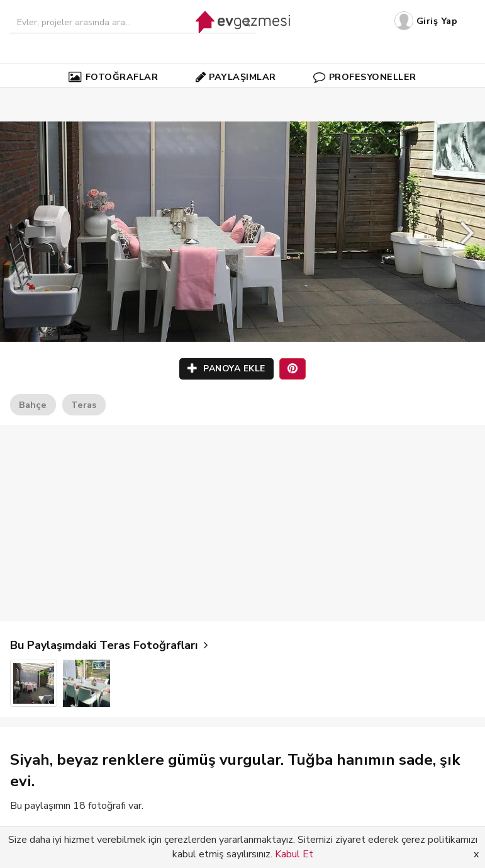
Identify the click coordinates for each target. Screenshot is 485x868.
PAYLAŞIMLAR (236, 77)
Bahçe (33, 405)
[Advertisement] (242, 523)
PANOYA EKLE (226, 369)
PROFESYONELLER (365, 77)
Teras (84, 405)
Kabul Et (294, 854)
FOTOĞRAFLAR (113, 77)
